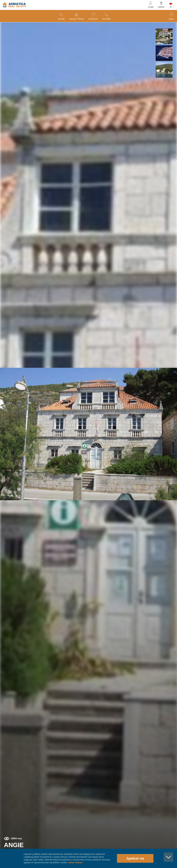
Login (151, 7)
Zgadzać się (135, 858)
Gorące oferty (76, 19)
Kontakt (107, 19)
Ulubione (93, 19)
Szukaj (61, 19)
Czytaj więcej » (75, 862)
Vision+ (161, 7)
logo (14, 5)
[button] (164, 36)
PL (171, 7)
